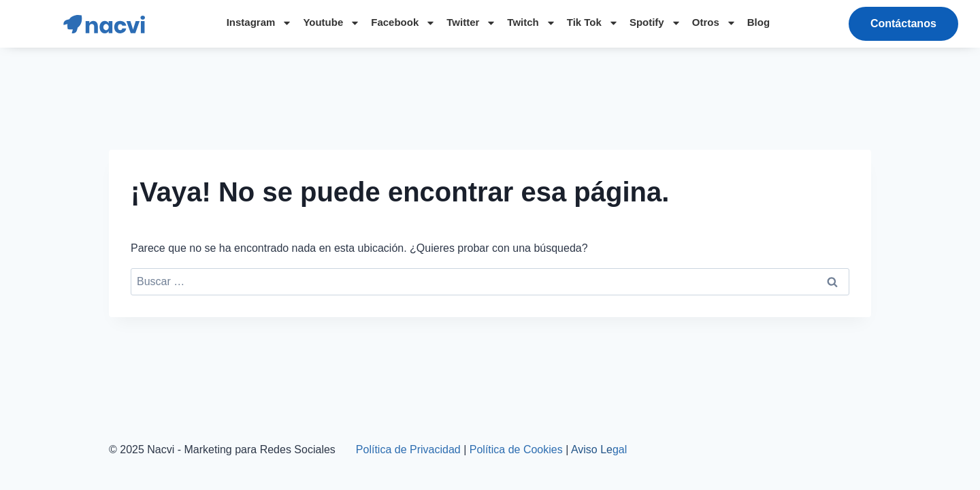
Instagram (260, 23)
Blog (758, 22)
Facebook (403, 23)
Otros (714, 23)
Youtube (331, 23)
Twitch (531, 23)
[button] (903, 24)
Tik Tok (593, 23)
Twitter (471, 23)
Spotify (655, 23)
